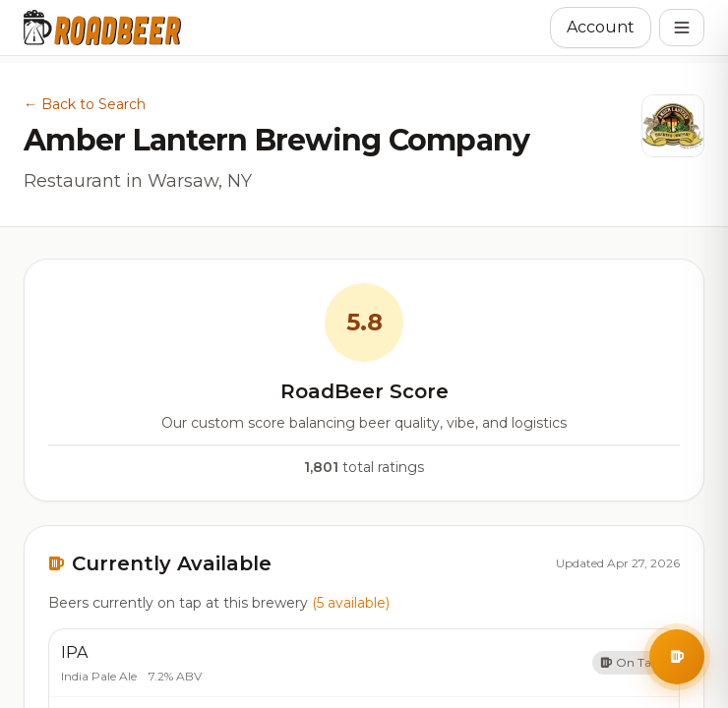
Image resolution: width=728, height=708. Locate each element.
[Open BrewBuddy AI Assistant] (677, 657)
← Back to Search (85, 104)
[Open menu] (682, 28)
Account (601, 27)
